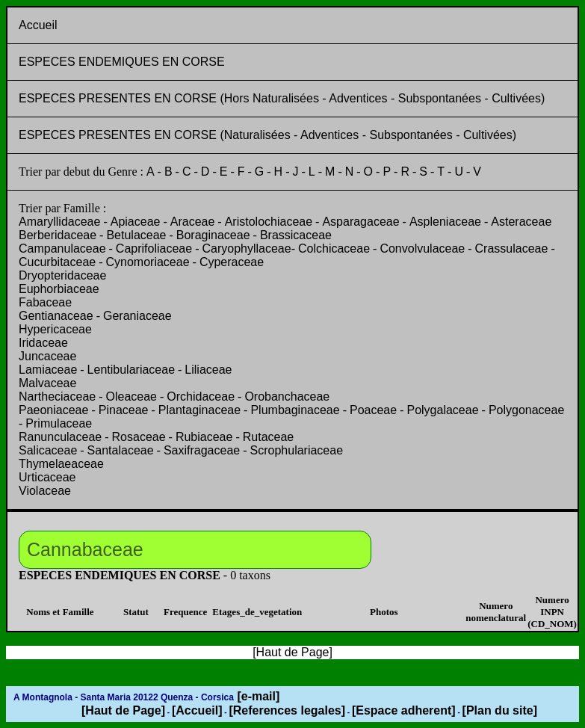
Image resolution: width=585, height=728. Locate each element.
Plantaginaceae (199, 410)
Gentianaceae (56, 316)
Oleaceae (132, 397)
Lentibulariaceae (131, 370)
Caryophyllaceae (246, 249)
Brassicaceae (296, 235)
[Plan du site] (500, 710)
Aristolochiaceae (269, 222)
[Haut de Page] (123, 710)
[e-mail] (257, 696)
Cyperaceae (232, 262)
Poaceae (373, 410)
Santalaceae (121, 450)
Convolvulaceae (422, 249)
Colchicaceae (334, 249)
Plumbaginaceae (295, 410)
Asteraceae (521, 222)
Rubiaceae (204, 437)
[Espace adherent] (404, 710)
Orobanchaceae (287, 397)
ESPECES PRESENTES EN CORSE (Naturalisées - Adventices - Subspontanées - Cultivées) (267, 135)
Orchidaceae (201, 397)
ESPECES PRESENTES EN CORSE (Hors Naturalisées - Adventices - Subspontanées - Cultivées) (282, 98)
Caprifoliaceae (154, 249)
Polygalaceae (442, 410)
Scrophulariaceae (297, 450)
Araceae (193, 222)
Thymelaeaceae (61, 464)
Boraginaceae (213, 235)
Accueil (38, 25)
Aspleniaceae (445, 222)
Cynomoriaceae (148, 262)
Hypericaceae (55, 329)
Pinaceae (124, 410)
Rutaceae (269, 437)
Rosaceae (139, 437)
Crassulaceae (512, 249)
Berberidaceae (58, 235)
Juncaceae (47, 356)
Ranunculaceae (60, 437)
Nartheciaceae (57, 397)
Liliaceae (208, 370)
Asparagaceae (360, 222)
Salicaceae (48, 450)
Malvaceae (47, 383)
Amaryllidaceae (59, 222)
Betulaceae (136, 235)
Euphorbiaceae (59, 289)
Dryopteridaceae (62, 275)
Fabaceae (45, 302)
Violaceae (45, 491)
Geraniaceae (137, 316)
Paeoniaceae (53, 410)
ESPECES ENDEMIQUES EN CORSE (122, 62)
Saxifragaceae (202, 450)
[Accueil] (197, 710)
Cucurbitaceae (57, 262)
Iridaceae (43, 343)
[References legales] (287, 710)
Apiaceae (136, 222)
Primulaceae (59, 423)
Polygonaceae (526, 410)
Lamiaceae (48, 370)
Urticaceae (47, 477)
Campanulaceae (62, 249)
